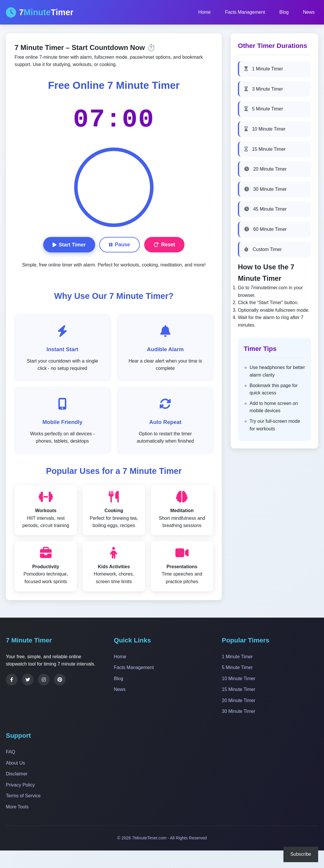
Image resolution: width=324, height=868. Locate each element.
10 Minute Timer (265, 129)
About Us (15, 763)
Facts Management (245, 12)
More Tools (17, 807)
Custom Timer (263, 249)
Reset (164, 245)
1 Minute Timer (264, 69)
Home (204, 12)
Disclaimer (17, 774)
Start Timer (69, 245)
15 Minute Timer (265, 149)
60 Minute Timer (265, 229)
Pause (120, 245)
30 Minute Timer (265, 189)
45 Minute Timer (265, 209)
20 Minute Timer (265, 169)
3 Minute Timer (264, 89)
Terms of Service (23, 796)
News (309, 12)
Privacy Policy (20, 785)
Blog (284, 12)
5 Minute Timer (264, 109)
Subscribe (301, 854)
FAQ (11, 752)
